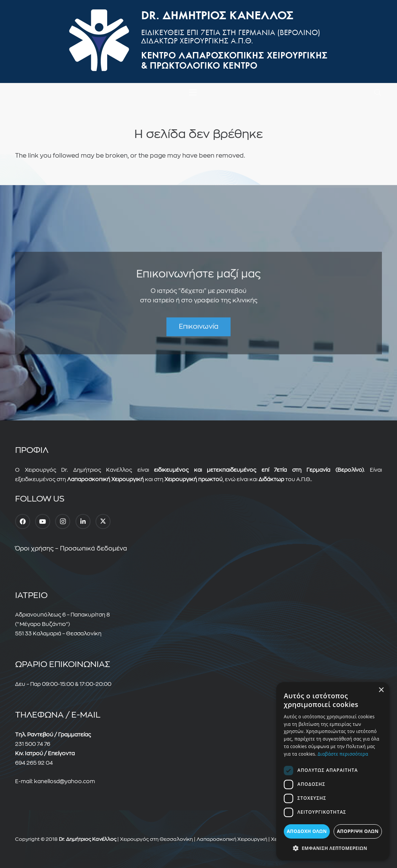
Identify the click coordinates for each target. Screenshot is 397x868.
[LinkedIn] (83, 521)
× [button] (381, 690)
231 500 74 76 (33, 744)
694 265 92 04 (34, 763)
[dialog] (333, 771)
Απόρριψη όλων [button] (358, 831)
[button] (378, 93)
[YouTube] (43, 521)
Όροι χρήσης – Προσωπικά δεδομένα (71, 549)
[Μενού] (193, 92)
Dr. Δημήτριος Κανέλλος (88, 839)
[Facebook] (23, 521)
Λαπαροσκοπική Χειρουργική (232, 839)
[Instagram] (63, 521)
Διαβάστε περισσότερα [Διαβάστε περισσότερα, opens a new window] (343, 754)
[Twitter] (103, 521)
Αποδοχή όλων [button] (307, 831)
